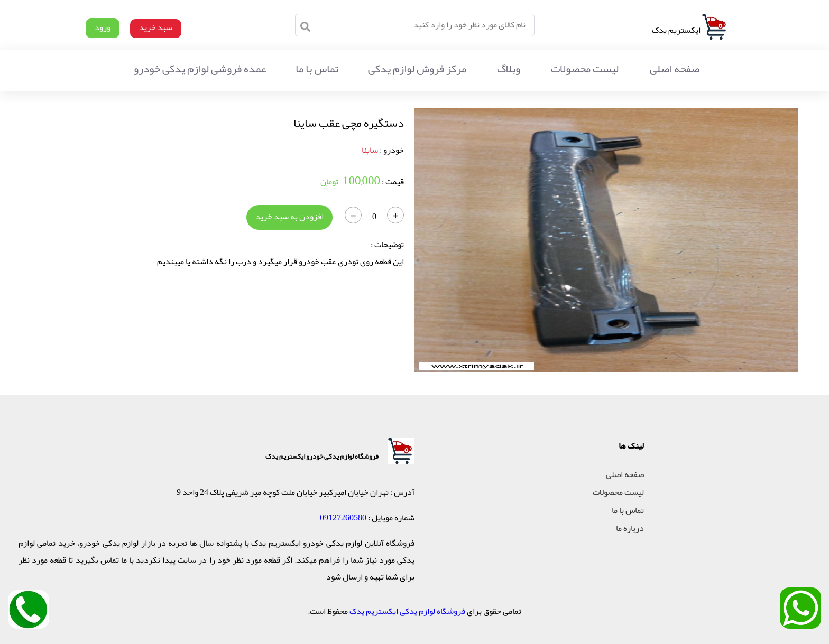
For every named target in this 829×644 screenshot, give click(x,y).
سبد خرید (156, 27)
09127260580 (343, 518)
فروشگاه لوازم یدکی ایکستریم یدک (407, 611)
